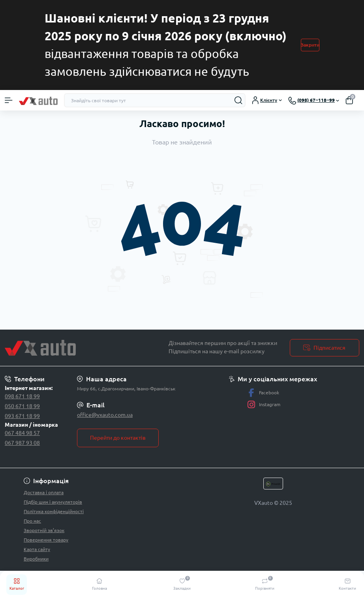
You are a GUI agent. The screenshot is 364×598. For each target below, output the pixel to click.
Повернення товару (46, 540)
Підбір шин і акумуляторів (53, 502)
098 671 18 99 (22, 396)
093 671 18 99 (22, 416)
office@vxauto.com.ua (105, 415)
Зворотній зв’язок (44, 530)
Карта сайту (37, 549)
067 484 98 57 (22, 433)
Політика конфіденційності (54, 511)
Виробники (36, 559)
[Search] (238, 100)
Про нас (32, 521)
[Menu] (9, 100)
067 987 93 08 (22, 443)
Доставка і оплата (44, 492)
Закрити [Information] (310, 45)
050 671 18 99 (22, 406)
